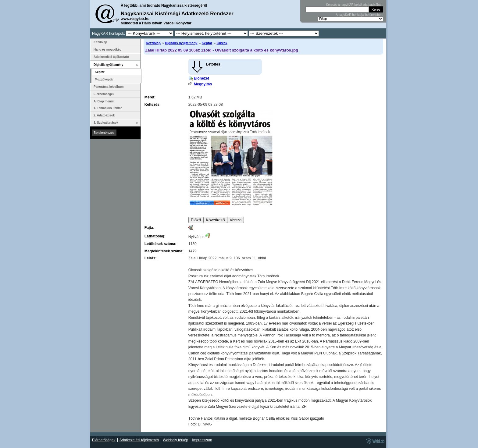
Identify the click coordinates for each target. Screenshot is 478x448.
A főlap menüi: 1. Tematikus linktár (108, 105)
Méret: (150, 97)
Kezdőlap (153, 43)
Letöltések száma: (161, 244)
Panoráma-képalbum (109, 87)
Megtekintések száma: (164, 251)
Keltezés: (153, 105)
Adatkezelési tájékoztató (111, 57)
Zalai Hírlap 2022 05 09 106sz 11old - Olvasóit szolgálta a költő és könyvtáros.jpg (222, 50)
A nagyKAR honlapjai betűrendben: (359, 15)
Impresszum (202, 440)
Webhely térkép (175, 440)
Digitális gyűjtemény (181, 43)
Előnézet (202, 78)
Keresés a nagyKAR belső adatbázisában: (355, 5)
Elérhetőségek (104, 94)
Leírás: (151, 258)
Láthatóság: (155, 236)
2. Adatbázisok (104, 115)
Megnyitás (203, 84)
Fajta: (149, 228)
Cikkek (222, 43)
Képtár (207, 43)
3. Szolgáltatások (106, 123)
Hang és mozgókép (107, 50)
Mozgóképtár (104, 79)
